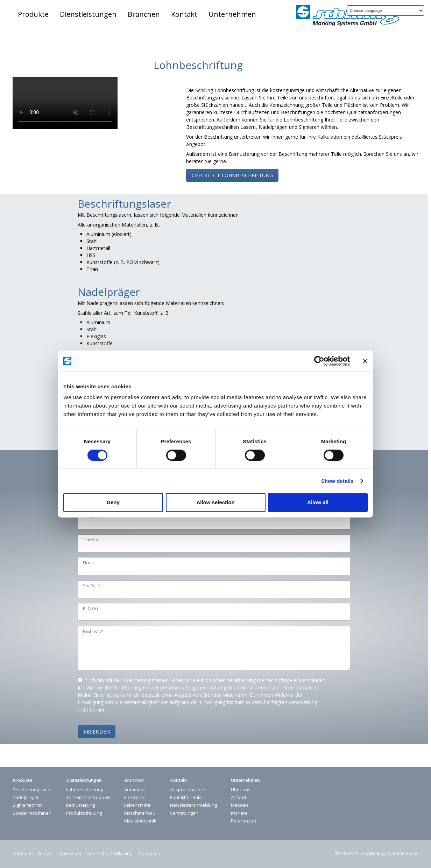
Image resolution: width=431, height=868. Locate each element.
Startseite (23, 853)
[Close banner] (365, 361)
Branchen (144, 14)
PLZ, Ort (91, 609)
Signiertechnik (27, 805)
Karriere (239, 813)
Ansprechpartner (188, 790)
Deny (113, 502)
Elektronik (134, 797)
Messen (239, 805)
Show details (337, 481)
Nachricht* (93, 631)
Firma (88, 563)
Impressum (69, 853)
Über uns (241, 790)
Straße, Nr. (93, 586)
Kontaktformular (187, 797)
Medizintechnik (140, 821)
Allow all (318, 502)
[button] (232, 175)
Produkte (33, 14)
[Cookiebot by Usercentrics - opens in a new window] (319, 361)
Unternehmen (232, 14)
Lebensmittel (138, 805)
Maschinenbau (140, 813)
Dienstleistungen (88, 14)
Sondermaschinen (32, 813)
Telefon (90, 540)
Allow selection (215, 502)
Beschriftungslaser (32, 790)
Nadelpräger (26, 797)
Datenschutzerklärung (109, 853)
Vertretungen (184, 813)
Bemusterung (80, 805)
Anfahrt (239, 797)
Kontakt (184, 14)
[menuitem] (34, 14)
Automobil (135, 790)
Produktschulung (84, 813)
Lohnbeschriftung (85, 790)
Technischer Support (88, 797)
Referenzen (243, 821)
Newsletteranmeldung (193, 805)
